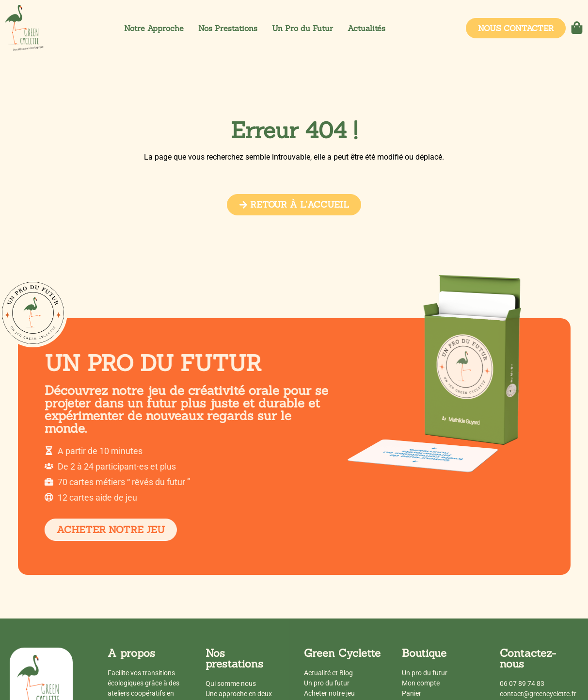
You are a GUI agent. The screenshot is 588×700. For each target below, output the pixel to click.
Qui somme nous (231, 684)
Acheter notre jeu (329, 693)
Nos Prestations (228, 28)
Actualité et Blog (328, 673)
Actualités (366, 28)
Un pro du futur (327, 683)
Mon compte (421, 683)
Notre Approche (154, 28)
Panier (412, 693)
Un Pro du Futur (302, 28)
